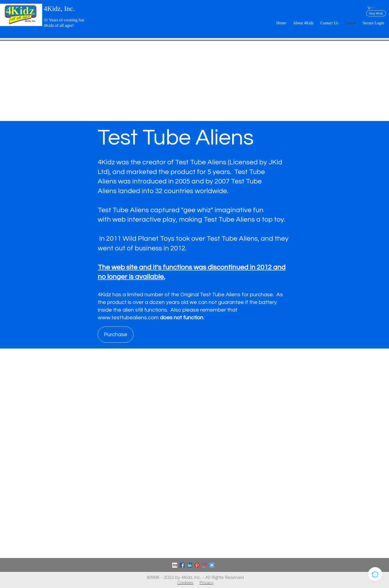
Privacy (207, 582)
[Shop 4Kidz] (376, 13)
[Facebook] (182, 565)
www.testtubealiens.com (128, 318)
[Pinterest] (197, 565)
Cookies (185, 582)
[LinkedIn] (190, 565)
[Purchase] (116, 335)
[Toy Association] (175, 565)
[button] (372, 8)
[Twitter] (212, 565)
